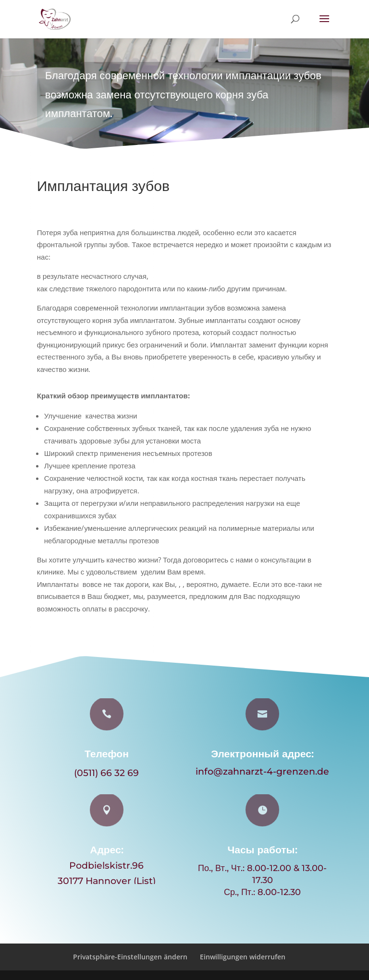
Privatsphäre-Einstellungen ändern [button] (130, 957)
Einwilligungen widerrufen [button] (243, 957)
